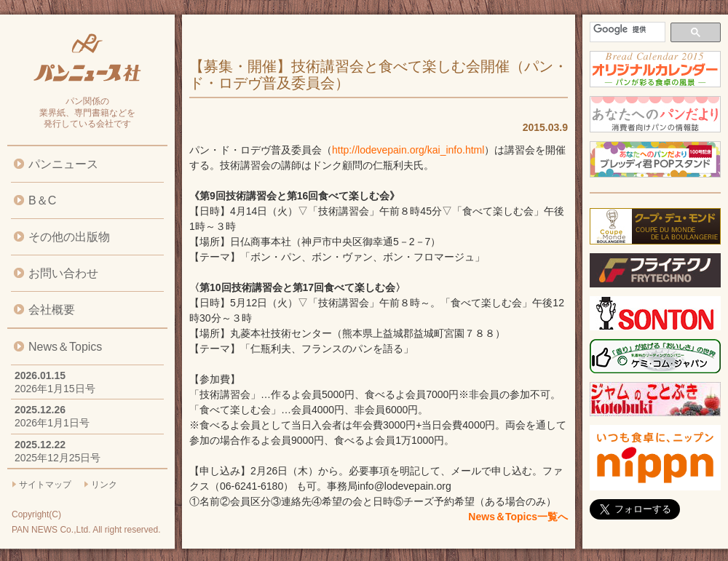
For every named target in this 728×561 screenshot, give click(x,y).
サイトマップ (45, 485)
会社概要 (52, 310)
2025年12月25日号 (58, 458)
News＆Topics (65, 347)
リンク (104, 485)
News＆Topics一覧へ (518, 517)
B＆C (42, 200)
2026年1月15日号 (55, 389)
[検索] (626, 29)
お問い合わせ (63, 273)
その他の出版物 (69, 237)
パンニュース (63, 164)
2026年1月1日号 (52, 423)
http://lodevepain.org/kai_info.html (408, 150)
